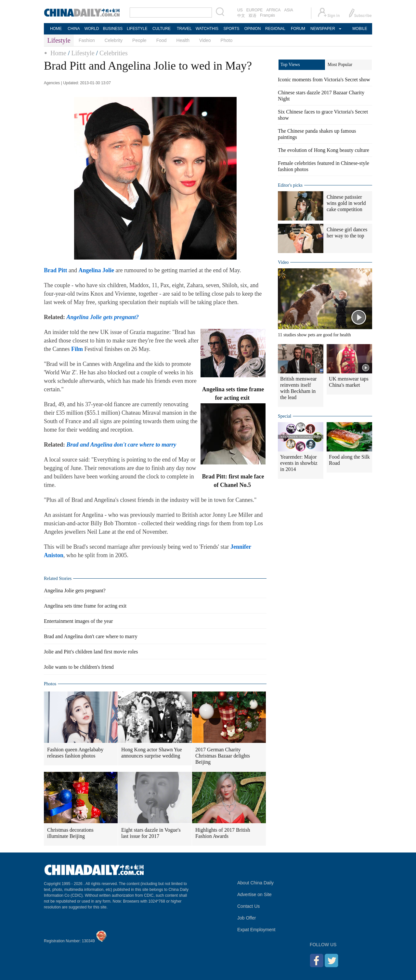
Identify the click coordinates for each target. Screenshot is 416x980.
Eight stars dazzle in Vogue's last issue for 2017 (151, 833)
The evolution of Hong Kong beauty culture (324, 150)
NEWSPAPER (322, 29)
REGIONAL (275, 29)
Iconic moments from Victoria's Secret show (324, 80)
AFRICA (273, 10)
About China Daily (255, 883)
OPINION (253, 29)
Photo (227, 40)
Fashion (87, 40)
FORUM (298, 29)
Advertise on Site (254, 894)
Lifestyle (83, 53)
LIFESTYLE (137, 29)
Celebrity (114, 40)
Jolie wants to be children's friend (79, 667)
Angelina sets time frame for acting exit (85, 606)
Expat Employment (256, 930)
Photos (50, 684)
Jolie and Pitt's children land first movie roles (91, 652)
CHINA (74, 29)
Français (267, 15)
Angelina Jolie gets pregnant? (75, 591)
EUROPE (255, 10)
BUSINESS (113, 29)
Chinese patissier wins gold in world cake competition (346, 203)
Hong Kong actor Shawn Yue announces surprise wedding (152, 753)
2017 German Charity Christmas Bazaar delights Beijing (223, 756)
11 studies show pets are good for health (314, 335)
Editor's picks (290, 185)
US (240, 10)
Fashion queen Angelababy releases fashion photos (75, 753)
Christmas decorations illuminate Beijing (70, 833)
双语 (253, 16)
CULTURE (162, 29)
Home (58, 53)
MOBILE (360, 29)
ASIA (288, 10)
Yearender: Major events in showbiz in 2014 (299, 463)
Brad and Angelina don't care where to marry (91, 636)
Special (285, 416)
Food (162, 40)
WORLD (92, 29)
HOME (56, 29)
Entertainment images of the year (78, 621)
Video (205, 40)
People (139, 40)
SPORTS (231, 29)
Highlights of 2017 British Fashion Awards (223, 833)
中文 (241, 16)
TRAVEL (184, 29)
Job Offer (247, 918)
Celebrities (114, 53)
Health (183, 40)
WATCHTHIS (207, 29)
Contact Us (248, 906)
